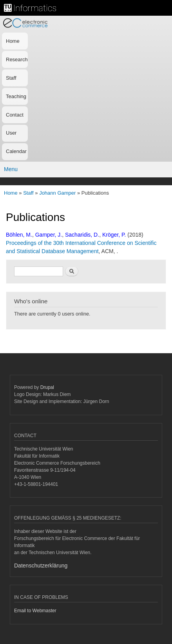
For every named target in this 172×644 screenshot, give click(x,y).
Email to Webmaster (35, 611)
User (11, 133)
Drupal (47, 387)
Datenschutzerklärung (41, 566)
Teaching (16, 96)
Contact (15, 115)
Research (17, 59)
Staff (11, 78)
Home (13, 41)
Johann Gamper (57, 193)
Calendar (16, 151)
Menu (11, 169)
